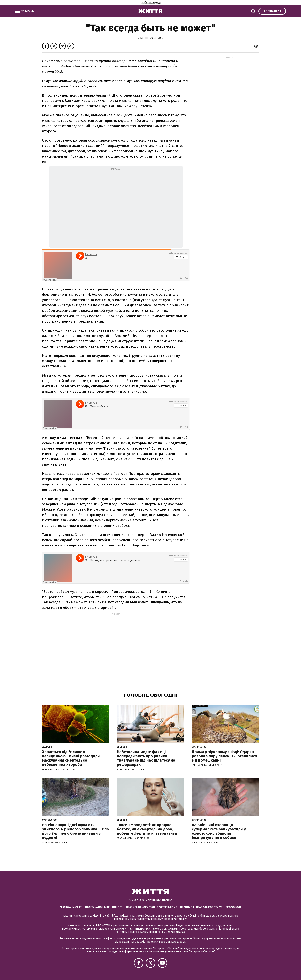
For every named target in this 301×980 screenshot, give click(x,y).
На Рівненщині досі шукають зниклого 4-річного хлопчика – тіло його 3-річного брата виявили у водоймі (76, 831)
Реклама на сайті (71, 907)
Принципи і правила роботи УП (201, 907)
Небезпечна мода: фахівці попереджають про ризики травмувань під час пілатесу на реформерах (146, 758)
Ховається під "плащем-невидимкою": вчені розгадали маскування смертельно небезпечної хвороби (71, 758)
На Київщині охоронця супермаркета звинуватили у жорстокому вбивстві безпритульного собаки (219, 831)
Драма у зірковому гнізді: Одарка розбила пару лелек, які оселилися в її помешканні (224, 756)
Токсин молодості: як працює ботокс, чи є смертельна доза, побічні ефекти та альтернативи (147, 829)
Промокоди (234, 907)
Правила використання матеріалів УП (152, 907)
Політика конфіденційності (104, 907)
